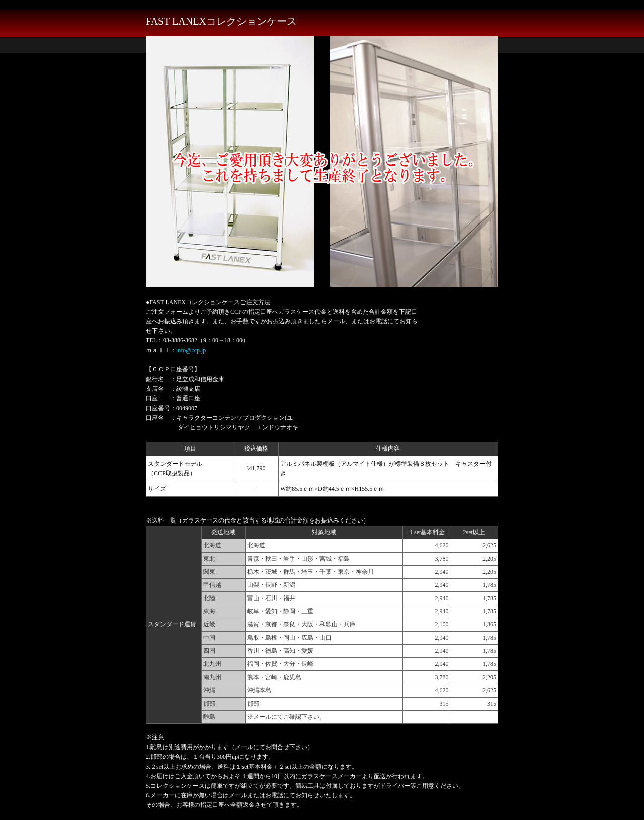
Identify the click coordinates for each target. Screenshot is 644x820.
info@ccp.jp (191, 350)
